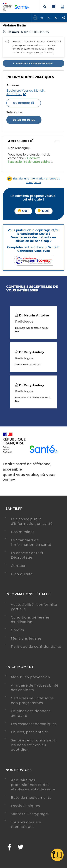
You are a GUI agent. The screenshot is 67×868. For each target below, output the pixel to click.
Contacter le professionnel (33, 63)
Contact (18, 566)
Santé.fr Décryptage (29, 814)
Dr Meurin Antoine (32, 315)
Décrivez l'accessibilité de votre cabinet (30, 160)
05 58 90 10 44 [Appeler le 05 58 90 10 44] (24, 120)
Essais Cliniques (25, 806)
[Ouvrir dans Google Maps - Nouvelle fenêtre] (26, 93)
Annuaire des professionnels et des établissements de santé (33, 785)
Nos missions (23, 532)
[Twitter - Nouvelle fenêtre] (21, 848)
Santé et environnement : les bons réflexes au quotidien (34, 745)
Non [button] (44, 211)
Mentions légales (26, 638)
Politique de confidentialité (36, 646)
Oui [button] (23, 211)
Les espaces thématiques (34, 724)
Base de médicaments (31, 798)
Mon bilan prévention (31, 677)
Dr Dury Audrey (30, 352)
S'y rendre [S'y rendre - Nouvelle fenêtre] (22, 103)
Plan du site (22, 574)
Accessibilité (21, 141)
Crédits (18, 630)
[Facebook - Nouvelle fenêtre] (9, 848)
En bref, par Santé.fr (29, 732)
